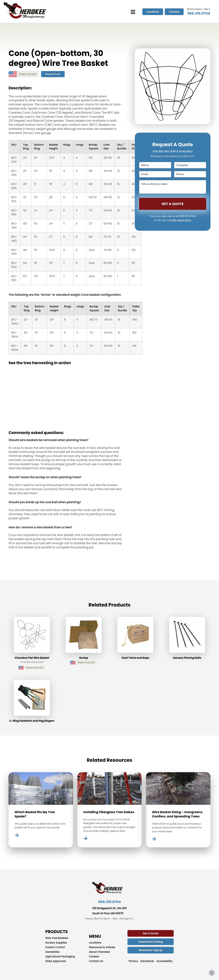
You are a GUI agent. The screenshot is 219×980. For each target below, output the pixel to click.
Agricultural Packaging (60, 957)
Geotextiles (53, 952)
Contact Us (96, 961)
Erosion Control (55, 947)
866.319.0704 (199, 13)
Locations (95, 943)
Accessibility (164, 961)
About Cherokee (99, 952)
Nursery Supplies (56, 943)
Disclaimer (147, 961)
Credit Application (180, 220)
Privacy (133, 961)
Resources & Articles (102, 947)
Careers (94, 957)
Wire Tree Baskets (57, 938)
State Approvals (56, 961)
